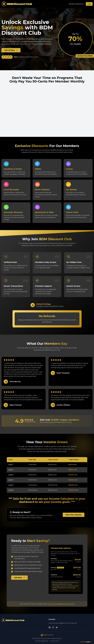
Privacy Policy (55, 641)
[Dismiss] (92, 642)
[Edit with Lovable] (85, 642)
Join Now (19, 578)
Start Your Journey (74, 515)
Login (89, 4)
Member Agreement (76, 4)
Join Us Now (11, 50)
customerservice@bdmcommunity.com (62, 604)
